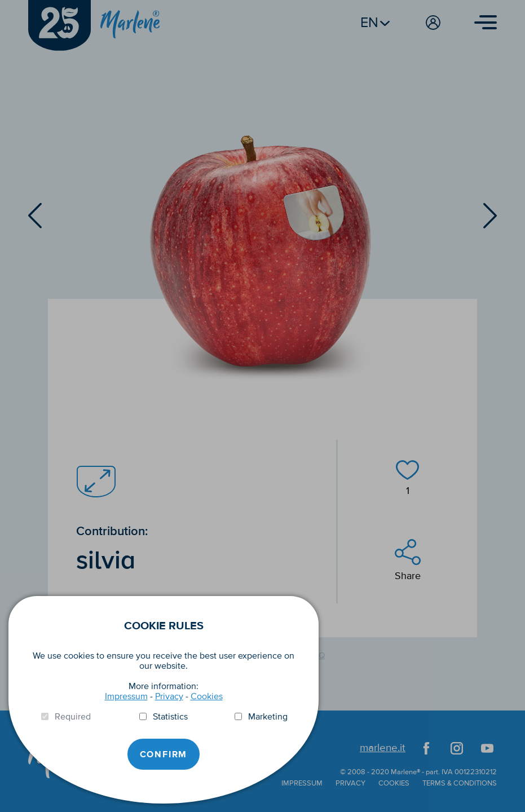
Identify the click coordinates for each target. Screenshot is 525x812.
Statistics (170, 717)
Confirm (164, 754)
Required (73, 717)
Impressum (126, 696)
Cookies (207, 696)
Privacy (169, 696)
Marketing (268, 717)
